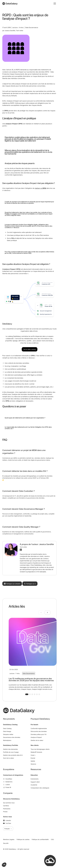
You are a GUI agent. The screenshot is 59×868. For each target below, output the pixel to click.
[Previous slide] (41, 613)
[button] (27, 694)
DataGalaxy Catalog (10, 725)
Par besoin (34, 725)
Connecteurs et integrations (13, 775)
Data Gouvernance (29, 673)
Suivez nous (7, 817)
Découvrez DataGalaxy (11, 799)
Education (34, 775)
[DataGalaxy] (10, 4)
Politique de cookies (23, 839)
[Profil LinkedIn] (21, 550)
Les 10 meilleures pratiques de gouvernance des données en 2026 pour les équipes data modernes (31, 680)
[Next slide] (48, 613)
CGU (52, 839)
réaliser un (40, 188)
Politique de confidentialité (40, 839)
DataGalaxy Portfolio (11, 745)
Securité (6, 843)
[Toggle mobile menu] (55, 4)
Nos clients (35, 745)
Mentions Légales (9, 839)
